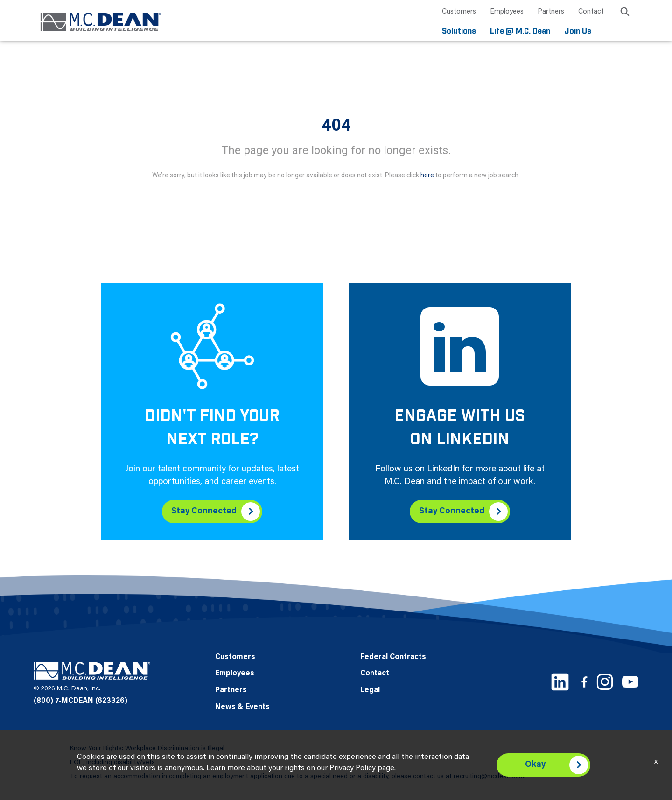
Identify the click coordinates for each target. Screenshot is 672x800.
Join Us (578, 32)
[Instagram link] (605, 682)
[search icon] (625, 13)
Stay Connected (204, 512)
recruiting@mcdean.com (489, 777)
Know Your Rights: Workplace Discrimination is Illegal (147, 749)
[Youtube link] (630, 682)
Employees (507, 12)
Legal (370, 690)
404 (336, 125)
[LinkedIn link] (560, 682)
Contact (591, 12)
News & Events (242, 707)
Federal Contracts (393, 657)
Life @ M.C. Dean (520, 32)
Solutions (459, 32)
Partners (551, 12)
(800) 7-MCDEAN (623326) (80, 701)
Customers (459, 12)
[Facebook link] (584, 682)
